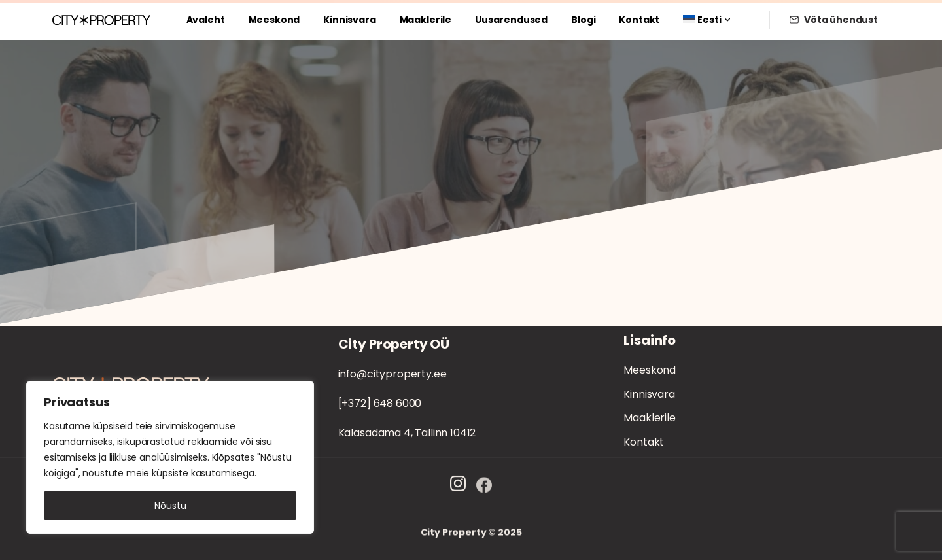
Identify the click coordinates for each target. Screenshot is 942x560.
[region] (170, 457)
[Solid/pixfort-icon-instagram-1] (458, 489)
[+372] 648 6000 (380, 403)
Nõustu (170, 506)
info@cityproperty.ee (392, 374)
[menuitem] (706, 20)
